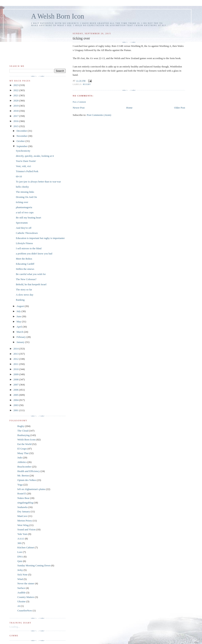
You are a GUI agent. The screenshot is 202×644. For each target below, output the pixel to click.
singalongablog (25, 503)
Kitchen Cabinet (26, 547)
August (21, 306)
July (19, 311)
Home (129, 108)
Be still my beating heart (28, 218)
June (19, 316)
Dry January (24, 511)
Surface (21, 588)
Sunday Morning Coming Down (34, 565)
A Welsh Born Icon (58, 16)
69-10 (19, 176)
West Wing (23, 525)
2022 (16, 90)
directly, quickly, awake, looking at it (35, 156)
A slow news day (24, 295)
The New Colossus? (26, 279)
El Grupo (22, 449)
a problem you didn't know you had (34, 254)
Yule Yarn (22, 534)
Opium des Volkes (27, 480)
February (22, 337)
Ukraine (22, 601)
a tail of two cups (25, 212)
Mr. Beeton (23, 475)
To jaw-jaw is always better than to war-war (38, 182)
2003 (16, 405)
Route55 (22, 493)
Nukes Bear (23, 498)
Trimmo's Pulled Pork (27, 171)
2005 (16, 395)
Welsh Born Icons (27, 440)
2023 (16, 85)
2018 (16, 111)
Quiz (20, 561)
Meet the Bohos (24, 259)
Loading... (15, 627)
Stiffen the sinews (25, 269)
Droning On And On (26, 197)
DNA (20, 557)
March (20, 332)
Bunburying (23, 435)
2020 (16, 101)
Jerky (20, 570)
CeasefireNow (25, 610)
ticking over (22, 202)
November (22, 136)
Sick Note (22, 575)
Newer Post (79, 108)
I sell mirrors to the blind (29, 248)
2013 (16, 354)
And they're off (24, 228)
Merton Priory (25, 521)
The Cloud (23, 431)
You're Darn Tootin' (26, 161)
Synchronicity (23, 151)
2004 (16, 400)
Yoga (20, 485)
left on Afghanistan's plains (31, 489)
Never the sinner (26, 583)
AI (19, 606)
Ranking (20, 300)
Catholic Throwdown (27, 233)
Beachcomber (24, 467)
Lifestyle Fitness (24, 243)
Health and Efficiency (29, 471)
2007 (16, 385)
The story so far (24, 289)
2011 (16, 364)
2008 (16, 379)
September (22, 146)
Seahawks (22, 507)
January (21, 342)
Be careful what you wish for (31, 274)
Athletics (22, 462)
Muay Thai (23, 453)
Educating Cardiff (25, 264)
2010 (16, 369)
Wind (20, 579)
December (22, 131)
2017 (16, 116)
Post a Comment (79, 102)
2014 (16, 349)
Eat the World (24, 444)
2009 (16, 374)
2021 (16, 95)
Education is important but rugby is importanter (40, 238)
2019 (16, 106)
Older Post (180, 108)
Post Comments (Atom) (99, 115)
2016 (16, 121)
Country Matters (26, 597)
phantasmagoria (24, 207)
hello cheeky (22, 187)
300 (19, 543)
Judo (20, 458)
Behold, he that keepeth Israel (31, 284)
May (19, 322)
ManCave (22, 516)
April (20, 327)
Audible (22, 593)
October (21, 141)
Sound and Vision (26, 529)
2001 (16, 410)
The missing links (25, 192)
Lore (20, 552)
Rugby (87, 84)
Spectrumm (22, 223)
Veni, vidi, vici (23, 166)
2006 (16, 390)
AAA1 (21, 539)
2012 (16, 359)
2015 (16, 126)
